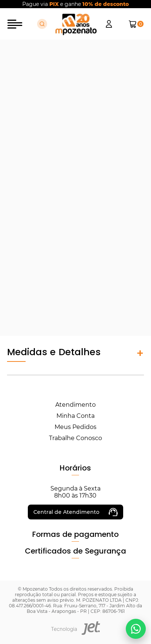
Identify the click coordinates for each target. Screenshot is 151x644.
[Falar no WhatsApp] (136, 629)
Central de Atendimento (75, 512)
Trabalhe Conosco (75, 438)
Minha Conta (75, 416)
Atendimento (75, 405)
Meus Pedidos (75, 427)
